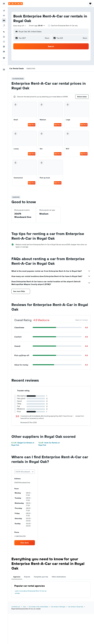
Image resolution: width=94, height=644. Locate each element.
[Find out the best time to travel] (4, 47)
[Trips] (4, 58)
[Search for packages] (4, 25)
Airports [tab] (27, 577)
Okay (19, 404)
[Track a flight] (4, 42)
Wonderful (21, 396)
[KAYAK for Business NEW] (4, 51)
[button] (4, 4)
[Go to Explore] (4, 37)
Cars (24, 607)
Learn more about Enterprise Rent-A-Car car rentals (31, 592)
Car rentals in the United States (38, 607)
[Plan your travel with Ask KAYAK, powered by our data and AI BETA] (4, 32)
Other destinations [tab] (59, 577)
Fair (19, 406)
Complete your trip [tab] (41, 577)
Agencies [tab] (17, 577)
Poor (19, 412)
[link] (25, 543)
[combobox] (20, 26)
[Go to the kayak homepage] (16, 4)
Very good (21, 398)
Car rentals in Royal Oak (76, 607)
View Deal (32, 125)
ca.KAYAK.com (16, 607)
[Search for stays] (4, 16)
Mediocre (21, 409)
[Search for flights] (4, 11)
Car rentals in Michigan (58, 607)
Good (19, 401)
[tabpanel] (51, 590)
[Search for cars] (4, 20)
